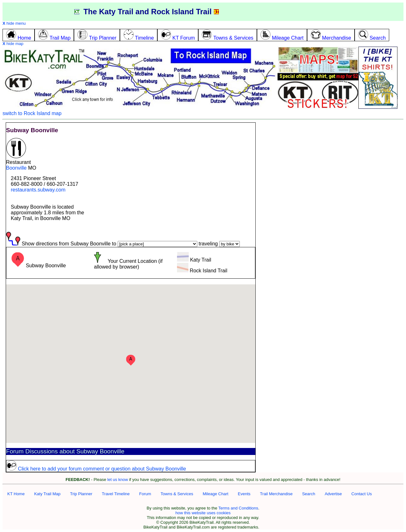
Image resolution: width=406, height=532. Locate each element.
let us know (118, 480)
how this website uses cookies (203, 513)
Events (244, 494)
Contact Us (362, 494)
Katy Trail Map (47, 494)
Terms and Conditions (238, 508)
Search (308, 494)
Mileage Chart (216, 494)
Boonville (16, 168)
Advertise (333, 494)
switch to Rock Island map (32, 113)
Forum (145, 494)
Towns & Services (177, 494)
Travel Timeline (116, 494)
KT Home (16, 494)
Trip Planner (81, 494)
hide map (13, 44)
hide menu (14, 23)
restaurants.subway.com (38, 190)
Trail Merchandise (276, 494)
